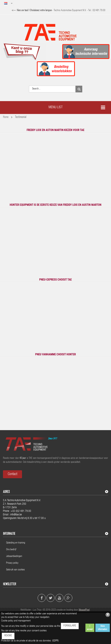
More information (102, 628)
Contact (12, 474)
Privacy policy (13, 563)
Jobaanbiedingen (14, 556)
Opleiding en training (16, 543)
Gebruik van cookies (15, 570)
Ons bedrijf (11, 550)
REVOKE (8, 636)
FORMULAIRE (70, 626)
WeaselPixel (84, 610)
